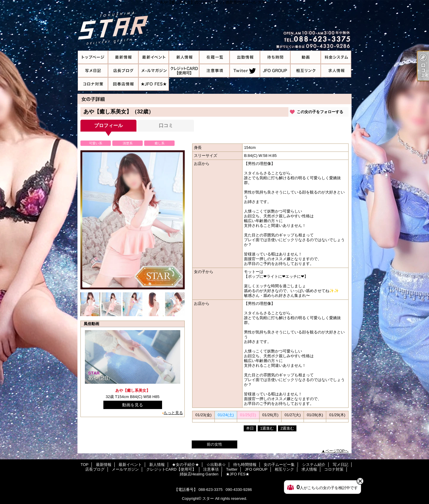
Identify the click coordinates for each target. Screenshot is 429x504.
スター (208, 498)
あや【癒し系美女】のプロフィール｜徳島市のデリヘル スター (214, 25)
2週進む (287, 428)
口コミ (166, 125)
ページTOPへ (337, 451)
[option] (133, 220)
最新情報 (123, 57)
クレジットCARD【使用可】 (184, 71)
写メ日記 (93, 71)
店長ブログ (123, 71)
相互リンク (306, 71)
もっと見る (173, 413)
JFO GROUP (275, 71)
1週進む (267, 428)
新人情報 (184, 57)
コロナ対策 (93, 84)
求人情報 (336, 71)
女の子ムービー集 (306, 57)
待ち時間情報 (275, 57)
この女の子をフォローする (320, 112)
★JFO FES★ (154, 84)
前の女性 (214, 444)
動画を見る (133, 405)
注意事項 (214, 71)
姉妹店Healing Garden (123, 84)
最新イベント (154, 57)
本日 (250, 428)
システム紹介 (336, 57)
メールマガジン (154, 71)
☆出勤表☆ (245, 57)
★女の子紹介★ (214, 57)
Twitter (245, 71)
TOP (93, 57)
